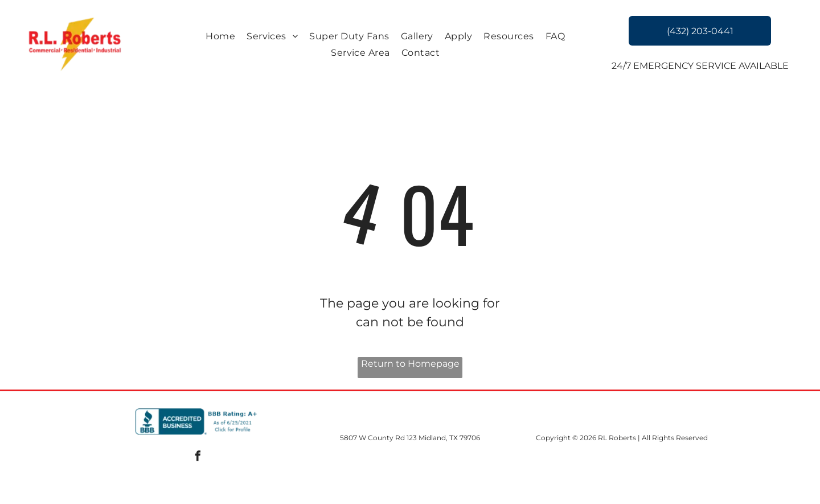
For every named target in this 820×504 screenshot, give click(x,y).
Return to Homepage (410, 364)
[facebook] (198, 458)
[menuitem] (220, 36)
